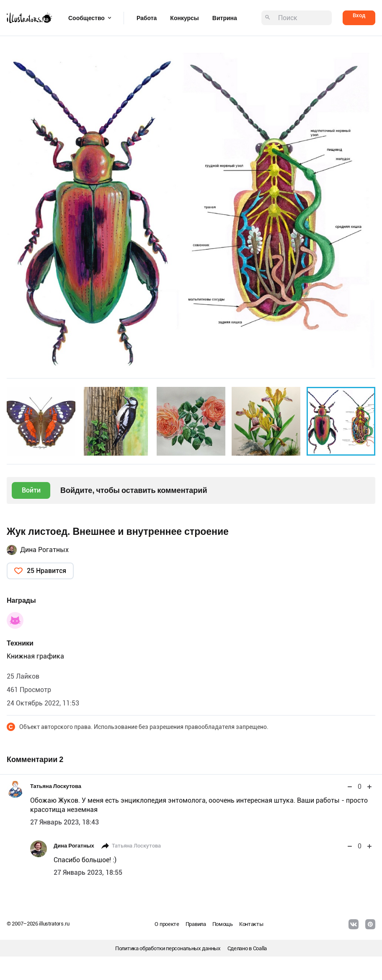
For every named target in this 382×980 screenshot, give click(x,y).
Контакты (251, 924)
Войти (31, 490)
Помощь (223, 924)
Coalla (260, 948)
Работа (147, 18)
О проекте (167, 924)
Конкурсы (184, 18)
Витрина (225, 18)
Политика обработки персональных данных (168, 948)
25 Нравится (46, 571)
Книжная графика (35, 656)
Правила (196, 924)
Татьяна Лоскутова (56, 786)
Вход (359, 15)
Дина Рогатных (44, 550)
